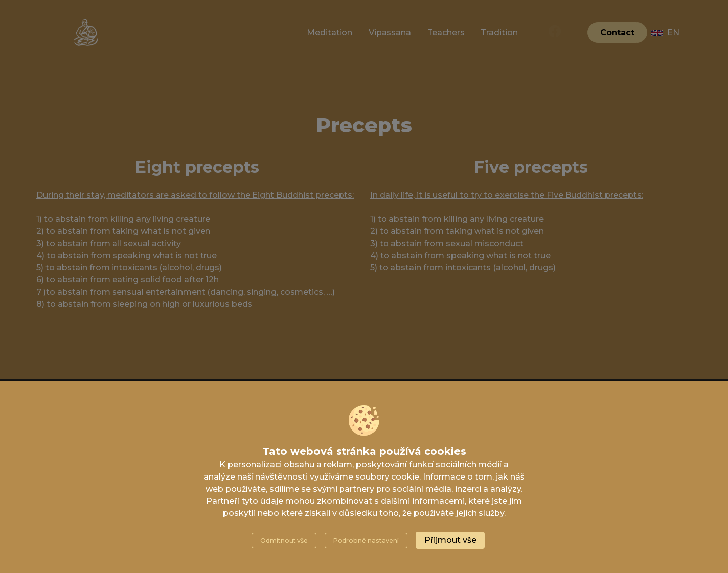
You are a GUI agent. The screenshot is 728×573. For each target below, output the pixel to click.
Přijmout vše (450, 540)
